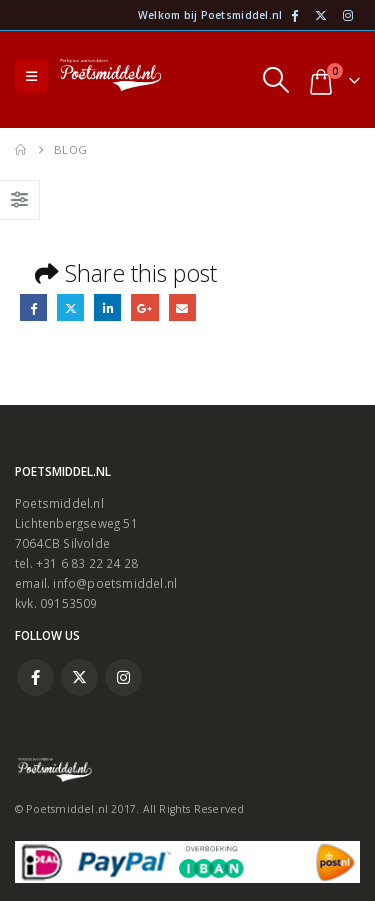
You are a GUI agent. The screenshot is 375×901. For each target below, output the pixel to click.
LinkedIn (107, 307)
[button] (31, 76)
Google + (144, 307)
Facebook (33, 307)
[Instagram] (348, 15)
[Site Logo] (111, 76)
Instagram (123, 677)
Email (182, 307)
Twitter (70, 307)
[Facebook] (294, 15)
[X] (321, 15)
